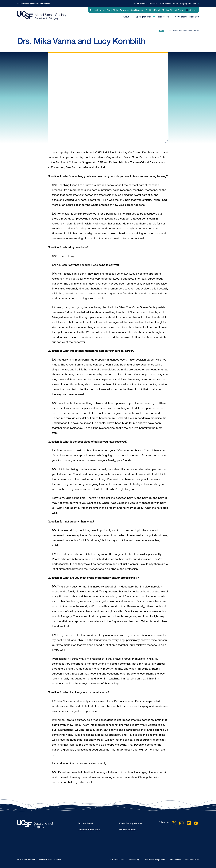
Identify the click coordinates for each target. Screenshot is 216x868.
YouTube (196, 823)
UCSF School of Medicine (145, 4)
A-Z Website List (117, 859)
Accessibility (134, 859)
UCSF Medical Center (168, 4)
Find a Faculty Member (131, 823)
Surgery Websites (188, 3)
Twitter (174, 823)
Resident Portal (153, 10)
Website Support (127, 830)
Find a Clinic (112, 10)
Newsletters (181, 17)
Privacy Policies (192, 859)
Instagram (181, 823)
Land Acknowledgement (154, 859)
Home (161, 31)
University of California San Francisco (33, 4)
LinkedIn (189, 823)
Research (194, 17)
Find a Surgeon (97, 10)
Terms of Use (175, 859)
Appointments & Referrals (132, 10)
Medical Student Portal (173, 10)
